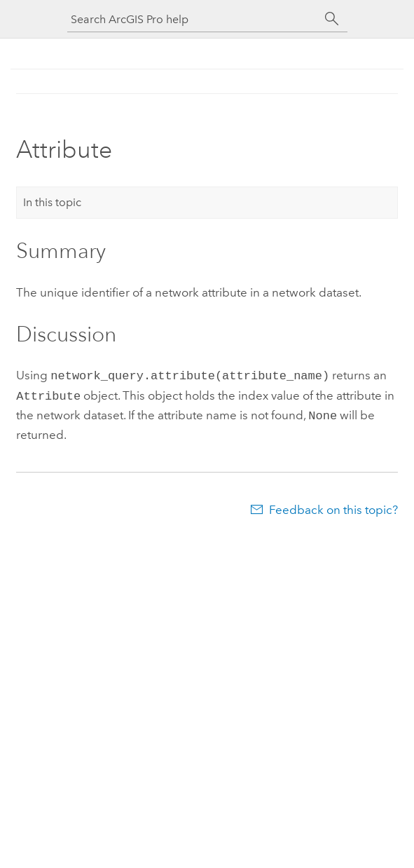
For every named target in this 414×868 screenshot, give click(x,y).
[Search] (332, 19)
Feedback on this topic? (333, 506)
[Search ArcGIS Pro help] (193, 19)
